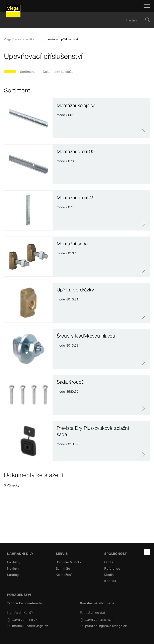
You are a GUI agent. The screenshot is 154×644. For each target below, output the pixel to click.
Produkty (14, 562)
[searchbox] (74, 20)
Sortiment (27, 72)
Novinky (13, 568)
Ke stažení (64, 575)
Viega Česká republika (19, 39)
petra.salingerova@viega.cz (103, 626)
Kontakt (110, 581)
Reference (112, 568)
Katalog (13, 575)
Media (109, 575)
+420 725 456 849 (96, 620)
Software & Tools (68, 562)
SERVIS (62, 554)
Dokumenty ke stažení (60, 72)
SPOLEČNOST (115, 554)
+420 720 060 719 (23, 620)
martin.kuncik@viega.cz (28, 626)
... (39, 39)
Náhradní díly (20, 554)
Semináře (63, 568)
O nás (109, 562)
